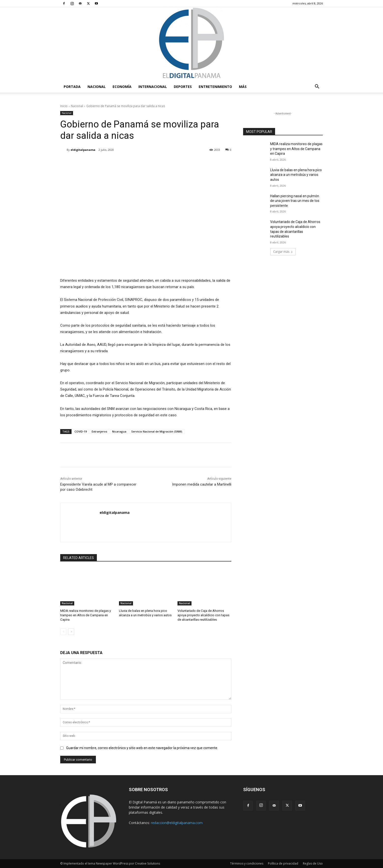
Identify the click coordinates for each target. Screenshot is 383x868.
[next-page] (71, 631)
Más (243, 87)
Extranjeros (99, 431)
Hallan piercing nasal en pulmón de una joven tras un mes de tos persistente (295, 201)
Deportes (183, 87)
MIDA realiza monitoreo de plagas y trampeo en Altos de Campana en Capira (86, 615)
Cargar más (283, 252)
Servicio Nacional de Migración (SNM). (157, 431)
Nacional (97, 87)
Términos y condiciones (247, 863)
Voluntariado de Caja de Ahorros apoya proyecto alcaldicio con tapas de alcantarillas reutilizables (203, 615)
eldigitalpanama (83, 150)
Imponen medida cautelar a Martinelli (202, 484)
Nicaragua (119, 431)
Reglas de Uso (313, 863)
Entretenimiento (215, 87)
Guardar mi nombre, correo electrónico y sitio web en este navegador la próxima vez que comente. (142, 748)
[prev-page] (63, 631)
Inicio (64, 106)
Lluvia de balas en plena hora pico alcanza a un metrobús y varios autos (296, 175)
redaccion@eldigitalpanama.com (177, 823)
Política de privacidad (283, 863)
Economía (122, 87)
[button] (317, 87)
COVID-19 (81, 431)
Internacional (153, 87)
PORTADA (72, 87)
